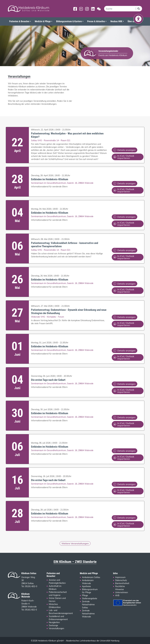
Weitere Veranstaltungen (75, 543)
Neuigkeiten (54, 622)
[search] (120, 9)
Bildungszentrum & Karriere (69, 21)
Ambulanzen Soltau (91, 577)
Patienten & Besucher (19, 21)
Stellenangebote (90, 598)
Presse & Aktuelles (96, 21)
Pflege (85, 595)
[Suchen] (139, 9)
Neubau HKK (116, 21)
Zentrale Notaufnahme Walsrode (88, 614)
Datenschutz (121, 580)
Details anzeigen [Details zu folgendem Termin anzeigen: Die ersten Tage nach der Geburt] (124, 384)
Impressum (120, 577)
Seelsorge (53, 625)
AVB (117, 595)
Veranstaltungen (56, 628)
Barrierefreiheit (122, 583)
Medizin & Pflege (43, 21)
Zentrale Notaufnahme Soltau (88, 605)
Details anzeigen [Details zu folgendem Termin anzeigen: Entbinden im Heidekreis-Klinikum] (124, 183)
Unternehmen (122, 592)
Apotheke (86, 586)
